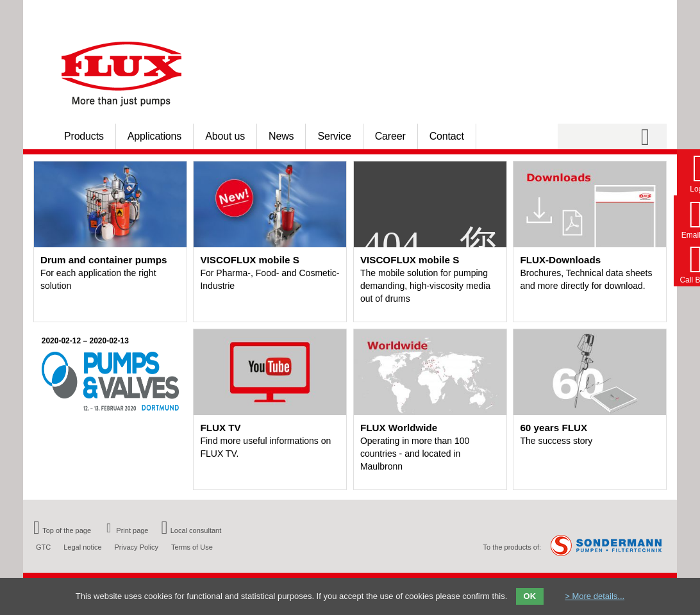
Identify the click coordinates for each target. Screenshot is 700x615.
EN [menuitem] (646, 13)
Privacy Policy (137, 547)
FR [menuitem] (662, 13)
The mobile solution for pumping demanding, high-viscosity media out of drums (425, 286)
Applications (154, 136)
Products (84, 136)
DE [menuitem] (630, 13)
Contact (447, 136)
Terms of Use (192, 547)
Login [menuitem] (562, 13)
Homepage (529, 13)
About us (225, 136)
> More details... (595, 596)
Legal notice (82, 547)
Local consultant (192, 530)
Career (390, 136)
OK (530, 596)
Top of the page (62, 530)
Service (334, 136)
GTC (43, 547)
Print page (126, 530)
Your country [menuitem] (596, 13)
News (281, 136)
